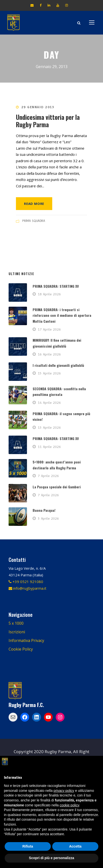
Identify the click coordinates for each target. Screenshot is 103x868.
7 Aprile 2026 (48, 476)
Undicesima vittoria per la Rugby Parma (48, 121)
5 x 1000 (16, 623)
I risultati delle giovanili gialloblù (58, 365)
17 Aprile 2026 (49, 329)
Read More (34, 204)
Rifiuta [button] (28, 846)
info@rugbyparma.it (27, 588)
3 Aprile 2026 (48, 518)
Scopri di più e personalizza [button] (51, 858)
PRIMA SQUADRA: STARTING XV (56, 286)
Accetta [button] (75, 846)
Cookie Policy (21, 649)
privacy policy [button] (64, 791)
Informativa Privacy (26, 640)
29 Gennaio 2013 (38, 107)
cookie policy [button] (69, 805)
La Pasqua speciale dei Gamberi (57, 487)
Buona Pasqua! (44, 510)
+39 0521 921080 (26, 582)
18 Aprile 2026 (49, 294)
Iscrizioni (17, 632)
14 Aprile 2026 (49, 403)
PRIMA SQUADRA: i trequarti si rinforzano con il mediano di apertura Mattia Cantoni (62, 315)
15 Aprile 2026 (49, 373)
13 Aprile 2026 (49, 427)
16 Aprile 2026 (49, 354)
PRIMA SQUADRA (34, 221)
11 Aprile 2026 (49, 447)
